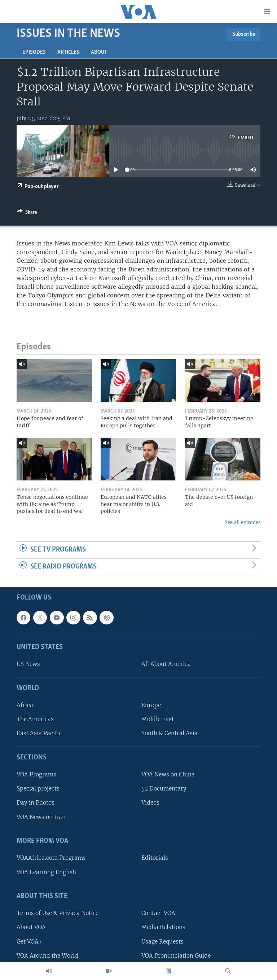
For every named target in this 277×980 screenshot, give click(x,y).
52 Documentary (164, 789)
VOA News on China (168, 775)
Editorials (155, 858)
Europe (151, 705)
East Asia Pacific (39, 734)
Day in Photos (36, 803)
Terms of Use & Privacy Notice (58, 913)
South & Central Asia (170, 734)
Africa (25, 705)
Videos (150, 803)
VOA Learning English (46, 872)
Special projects (38, 789)
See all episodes (243, 522)
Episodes (34, 52)
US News (28, 664)
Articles (68, 52)
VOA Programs (36, 775)
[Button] (27, 213)
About (99, 52)
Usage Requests (162, 942)
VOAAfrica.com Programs (51, 858)
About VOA (31, 927)
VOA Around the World (47, 956)
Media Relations (163, 927)
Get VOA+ (29, 942)
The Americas (35, 720)
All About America (166, 664)
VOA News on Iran (41, 817)
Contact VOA (158, 913)
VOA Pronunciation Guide (176, 956)
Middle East (158, 720)
